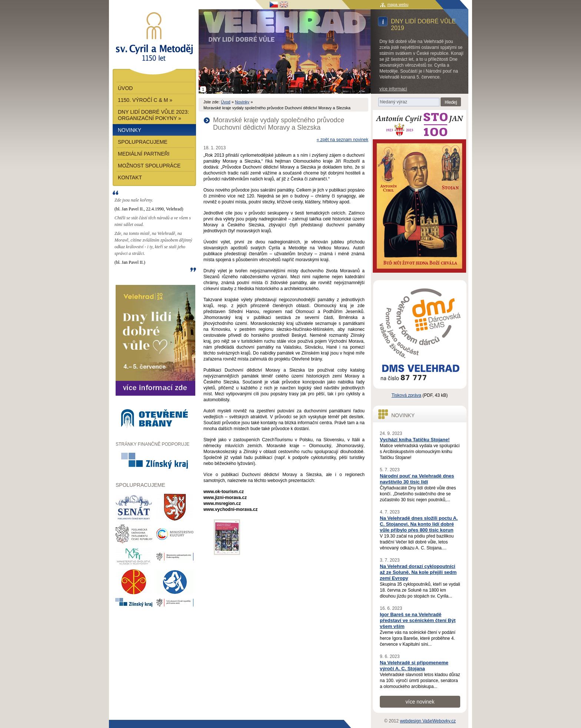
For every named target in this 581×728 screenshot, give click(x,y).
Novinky (242, 102)
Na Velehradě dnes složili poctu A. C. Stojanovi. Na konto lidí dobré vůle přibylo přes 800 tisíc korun (419, 524)
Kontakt (130, 177)
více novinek (420, 702)
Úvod (226, 102)
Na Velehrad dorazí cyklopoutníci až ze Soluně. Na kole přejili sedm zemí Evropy (418, 572)
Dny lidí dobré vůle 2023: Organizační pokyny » (153, 115)
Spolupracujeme (143, 142)
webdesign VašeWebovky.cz (428, 721)
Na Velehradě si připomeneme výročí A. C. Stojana (414, 666)
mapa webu (398, 4)
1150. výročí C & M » (145, 100)
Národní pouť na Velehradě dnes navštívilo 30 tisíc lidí (417, 479)
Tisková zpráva (406, 395)
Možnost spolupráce (149, 166)
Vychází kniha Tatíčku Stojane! (415, 440)
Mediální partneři (144, 154)
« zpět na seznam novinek (343, 140)
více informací (393, 89)
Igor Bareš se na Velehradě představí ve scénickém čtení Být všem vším (418, 620)
